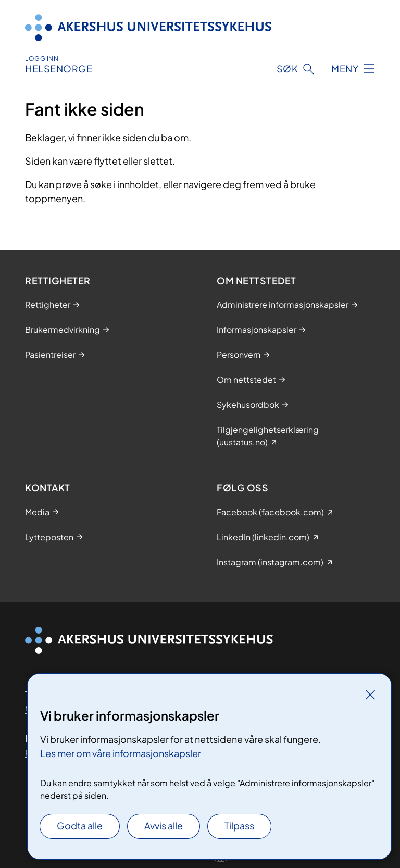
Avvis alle (164, 826)
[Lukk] (370, 695)
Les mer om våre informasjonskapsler (121, 753)
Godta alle (80, 826)
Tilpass (239, 826)
